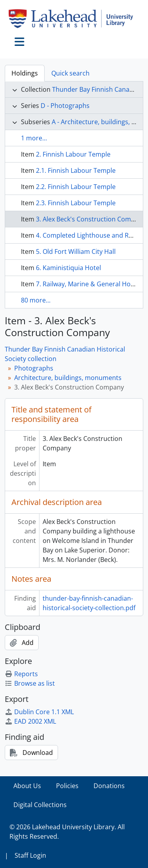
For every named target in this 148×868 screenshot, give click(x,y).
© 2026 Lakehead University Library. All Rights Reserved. (67, 832)
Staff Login (30, 855)
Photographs (34, 368)
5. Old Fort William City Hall (76, 252)
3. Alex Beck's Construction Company (91, 219)
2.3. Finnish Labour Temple (76, 203)
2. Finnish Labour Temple (73, 154)
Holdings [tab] (25, 73)
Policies (67, 786)
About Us (27, 786)
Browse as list (30, 683)
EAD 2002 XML (30, 721)
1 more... (34, 138)
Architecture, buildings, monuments (68, 378)
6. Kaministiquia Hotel (68, 268)
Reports (21, 674)
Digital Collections (40, 805)
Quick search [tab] (70, 73)
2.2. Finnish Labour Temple (76, 187)
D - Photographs (65, 106)
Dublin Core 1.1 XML (39, 712)
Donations (109, 786)
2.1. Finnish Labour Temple (76, 170)
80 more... (36, 300)
